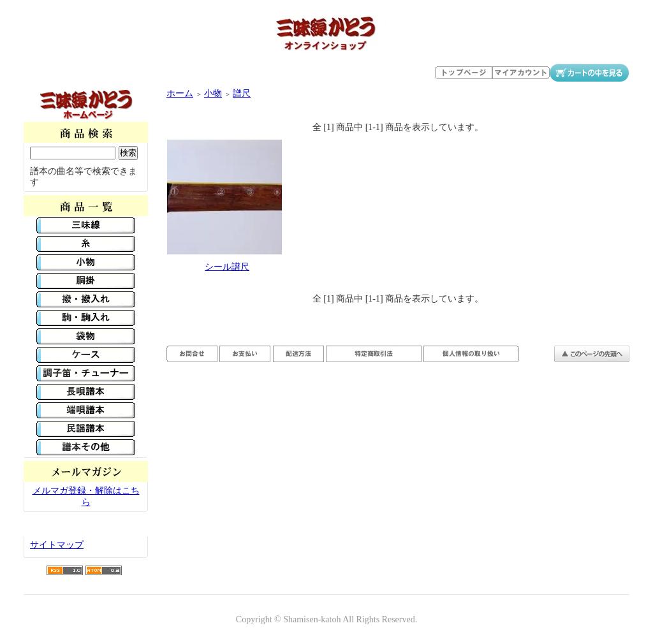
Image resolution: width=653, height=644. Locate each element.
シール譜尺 (227, 267)
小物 (213, 93)
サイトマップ (57, 545)
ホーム (180, 93)
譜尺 (242, 93)
